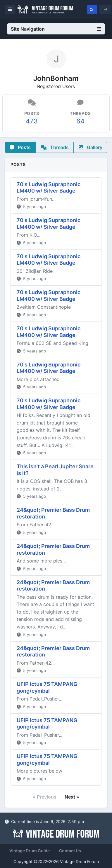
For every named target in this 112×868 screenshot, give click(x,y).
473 (32, 121)
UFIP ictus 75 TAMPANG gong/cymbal (47, 687)
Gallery (91, 147)
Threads (55, 147)
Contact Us (70, 851)
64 (80, 121)
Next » (72, 797)
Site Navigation (56, 29)
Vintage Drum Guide (30, 851)
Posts (20, 147)
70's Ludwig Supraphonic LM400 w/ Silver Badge (49, 188)
